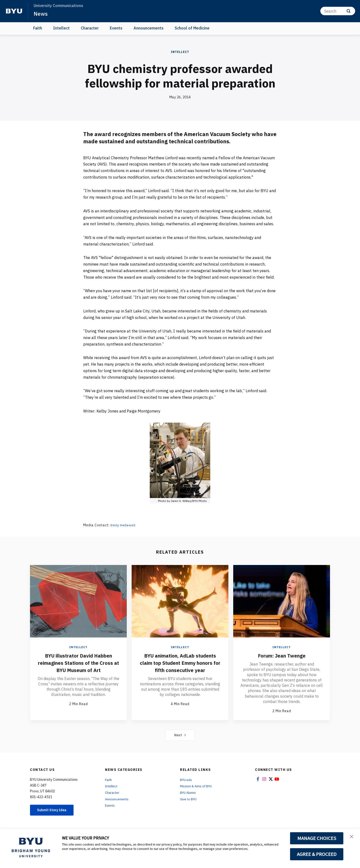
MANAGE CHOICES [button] (317, 838)
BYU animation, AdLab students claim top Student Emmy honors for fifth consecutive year (180, 666)
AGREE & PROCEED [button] (317, 854)
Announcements (149, 28)
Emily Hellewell (124, 525)
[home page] (14, 11)
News (41, 14)
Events (116, 28)
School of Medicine (192, 28)
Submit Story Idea (55, 811)
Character (90, 28)
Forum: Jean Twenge (282, 655)
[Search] (338, 11)
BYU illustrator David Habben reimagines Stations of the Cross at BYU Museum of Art (79, 662)
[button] (352, 837)
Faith (38, 28)
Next (180, 735)
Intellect (61, 28)
